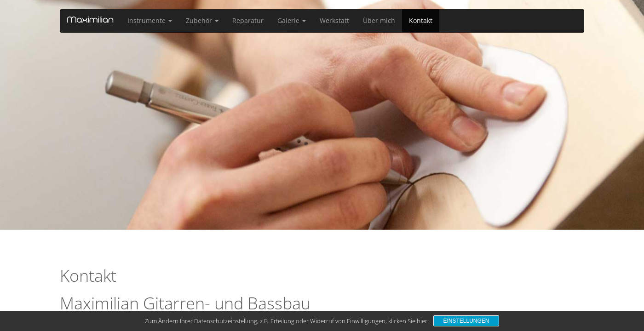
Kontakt (421, 20)
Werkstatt (334, 20)
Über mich (379, 20)
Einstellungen (466, 321)
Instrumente (150, 20)
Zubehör (202, 20)
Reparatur (248, 20)
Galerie (292, 20)
